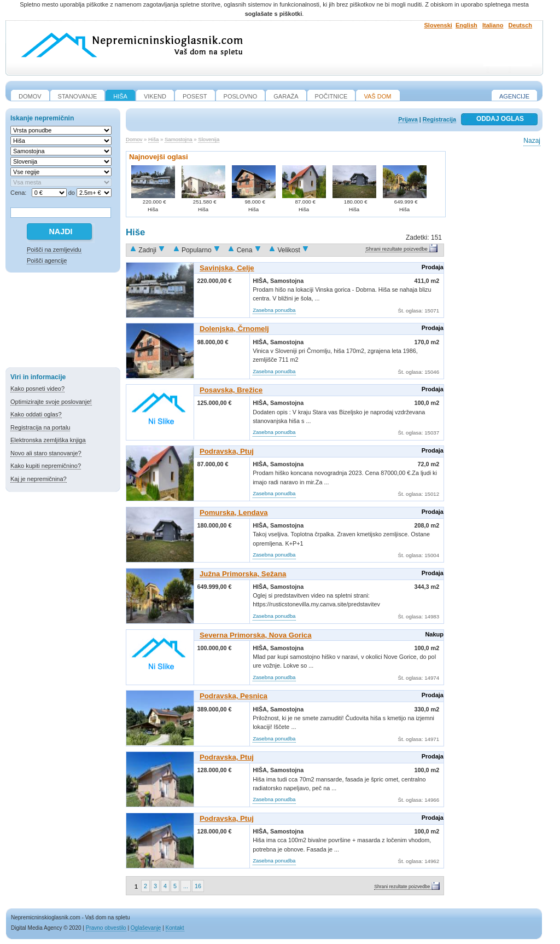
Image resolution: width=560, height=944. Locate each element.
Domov (134, 139)
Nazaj (532, 141)
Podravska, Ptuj (227, 451)
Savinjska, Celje (227, 268)
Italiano (493, 25)
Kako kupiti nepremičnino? (46, 466)
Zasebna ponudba (274, 310)
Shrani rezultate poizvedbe (396, 249)
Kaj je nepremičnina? (39, 479)
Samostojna (179, 139)
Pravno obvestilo (106, 928)
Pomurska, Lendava (234, 512)
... (186, 886)
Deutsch (520, 25)
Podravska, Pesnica (234, 696)
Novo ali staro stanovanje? (46, 453)
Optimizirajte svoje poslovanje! (51, 402)
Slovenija (209, 139)
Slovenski (438, 25)
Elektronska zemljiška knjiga (48, 440)
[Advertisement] (63, 322)
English (466, 25)
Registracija (439, 119)
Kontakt (175, 928)
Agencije (514, 96)
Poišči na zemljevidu (54, 250)
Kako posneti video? (37, 389)
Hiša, (261, 281)
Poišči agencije (47, 260)
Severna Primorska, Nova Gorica (256, 635)
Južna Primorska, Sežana (243, 574)
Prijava (408, 119)
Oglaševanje (146, 928)
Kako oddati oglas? (36, 414)
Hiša (153, 139)
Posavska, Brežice (231, 390)
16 (198, 886)
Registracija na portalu (40, 427)
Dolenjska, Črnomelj (234, 329)
